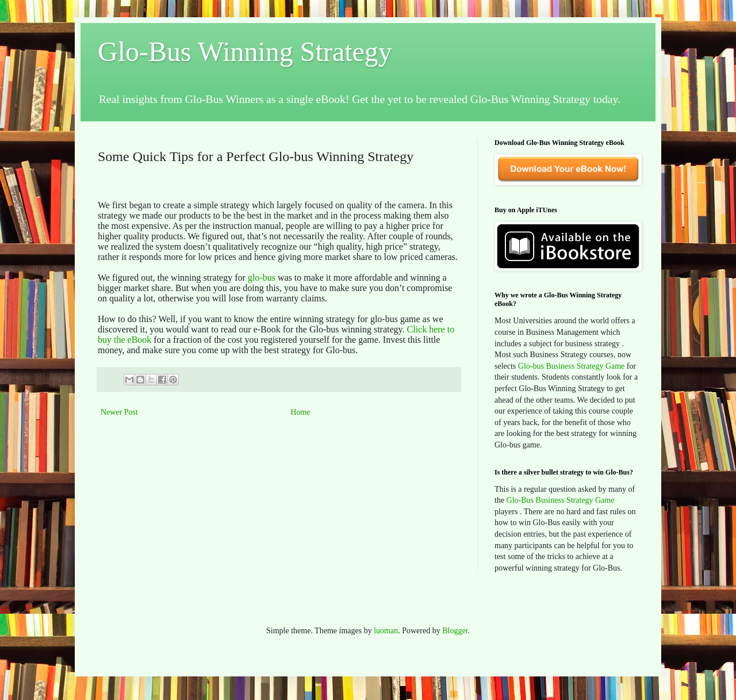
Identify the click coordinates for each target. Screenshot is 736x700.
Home (300, 412)
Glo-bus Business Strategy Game (571, 366)
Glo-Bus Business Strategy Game (561, 500)
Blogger (455, 631)
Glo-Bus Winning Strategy (245, 51)
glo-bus (262, 278)
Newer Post (119, 412)
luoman (386, 631)
